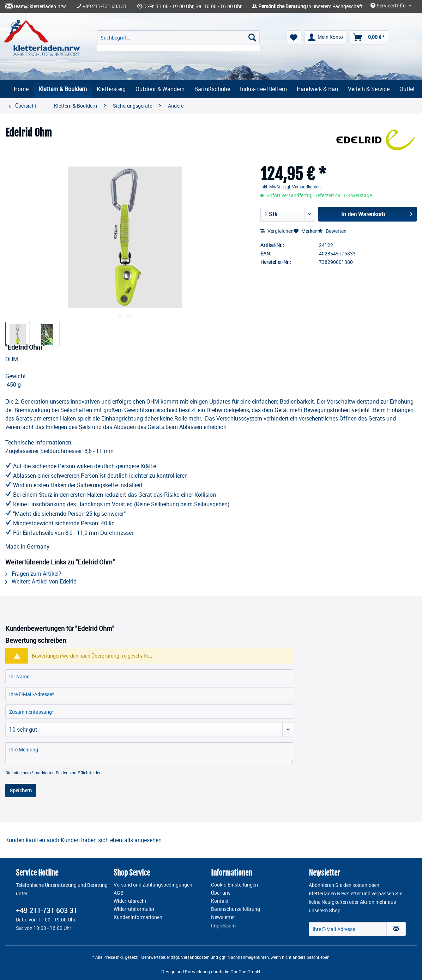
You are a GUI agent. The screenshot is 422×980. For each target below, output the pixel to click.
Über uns (221, 893)
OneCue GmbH (245, 972)
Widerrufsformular (134, 909)
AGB (119, 893)
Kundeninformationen (138, 917)
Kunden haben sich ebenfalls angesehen (111, 840)
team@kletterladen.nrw (40, 6)
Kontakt (220, 901)
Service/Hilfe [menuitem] (388, 6)
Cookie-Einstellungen (234, 885)
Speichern (21, 790)
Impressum (223, 926)
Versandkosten (195, 957)
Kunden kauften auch (32, 840)
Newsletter (223, 917)
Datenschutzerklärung (236, 909)
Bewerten (332, 231)
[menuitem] (178, 41)
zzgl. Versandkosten (302, 187)
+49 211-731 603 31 (105, 6)
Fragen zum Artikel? (33, 574)
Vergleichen (277, 231)
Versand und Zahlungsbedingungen (153, 885)
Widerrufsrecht (130, 901)
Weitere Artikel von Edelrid (41, 581)
